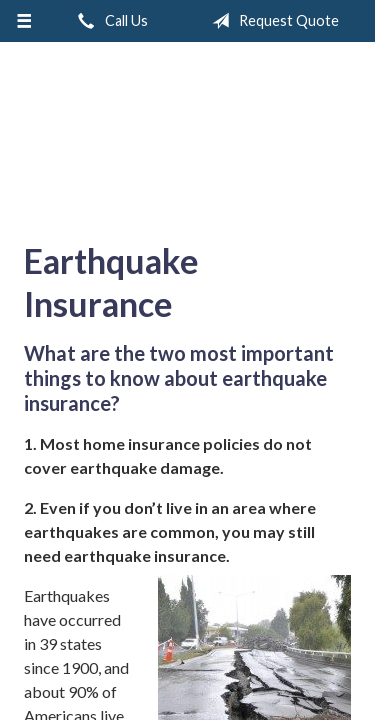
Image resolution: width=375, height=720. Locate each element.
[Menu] (24, 21)
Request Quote (271, 21)
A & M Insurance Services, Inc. (188, 134)
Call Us (109, 21)
